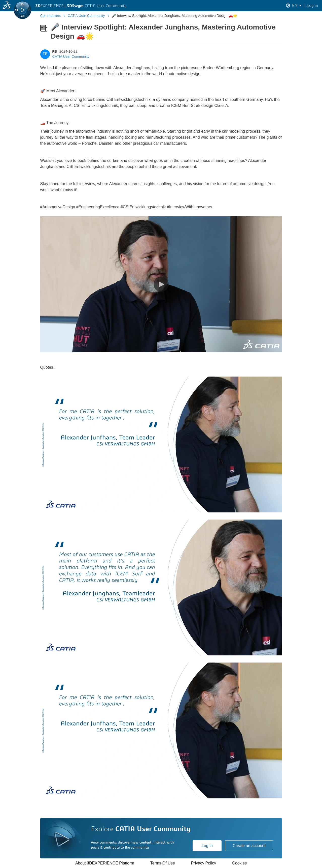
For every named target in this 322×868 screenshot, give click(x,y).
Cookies (239, 863)
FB (55, 51)
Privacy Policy (204, 863)
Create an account (249, 846)
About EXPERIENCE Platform (105, 863)
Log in (207, 846)
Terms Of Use (163, 863)
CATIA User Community (71, 56)
